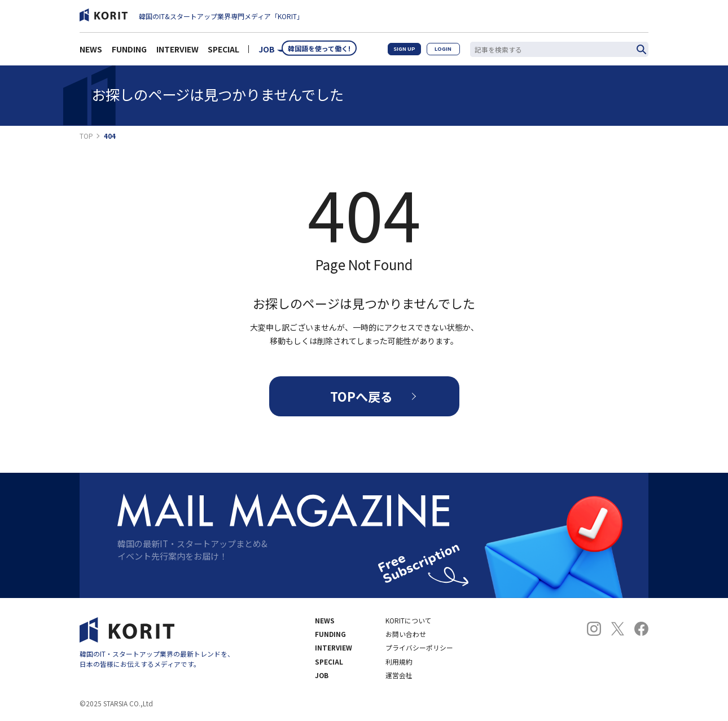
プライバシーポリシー (419, 648)
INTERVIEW (177, 52)
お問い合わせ (406, 634)
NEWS (91, 52)
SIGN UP (402, 52)
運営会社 (399, 675)
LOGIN (442, 52)
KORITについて (409, 621)
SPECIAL (223, 52)
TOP (86, 136)
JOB (267, 52)
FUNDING (129, 52)
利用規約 (399, 662)
